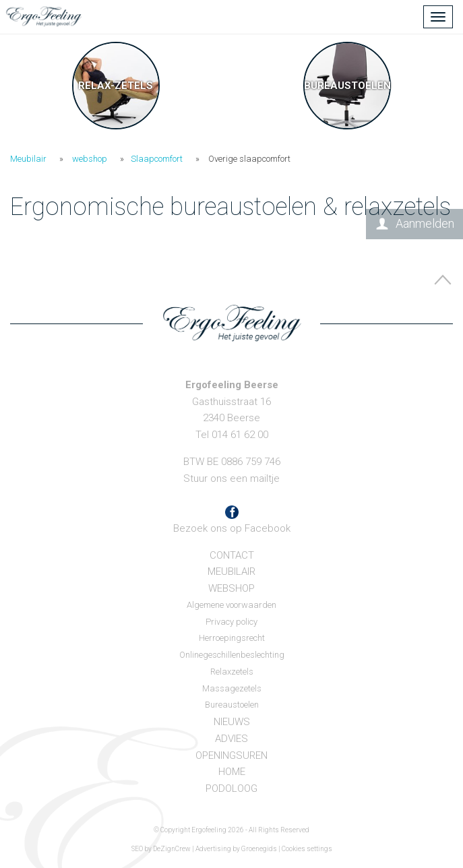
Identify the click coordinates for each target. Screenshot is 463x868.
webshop (90, 159)
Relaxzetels (232, 672)
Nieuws (232, 722)
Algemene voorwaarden (232, 605)
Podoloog (232, 788)
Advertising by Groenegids (236, 849)
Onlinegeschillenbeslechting (232, 655)
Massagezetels (232, 688)
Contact (232, 555)
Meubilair (28, 159)
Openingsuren (232, 755)
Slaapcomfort (157, 159)
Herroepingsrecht (232, 638)
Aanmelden (425, 223)
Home (232, 772)
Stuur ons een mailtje (232, 478)
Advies (232, 739)
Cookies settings (307, 849)
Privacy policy (232, 622)
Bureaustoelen (232, 705)
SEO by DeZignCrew (161, 849)
